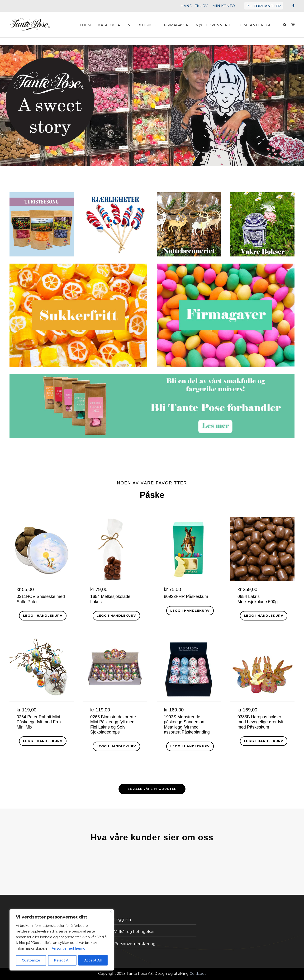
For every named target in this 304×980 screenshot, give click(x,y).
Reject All (62, 960)
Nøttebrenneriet (218, 25)
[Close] (111, 911)
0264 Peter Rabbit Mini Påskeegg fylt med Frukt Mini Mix (40, 722)
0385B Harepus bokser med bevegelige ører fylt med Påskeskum (260, 722)
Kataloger (118, 25)
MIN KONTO (228, 6)
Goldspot (193, 973)
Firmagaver (181, 25)
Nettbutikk (149, 25)
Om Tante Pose (257, 25)
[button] (44, 616)
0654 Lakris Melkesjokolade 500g (258, 599)
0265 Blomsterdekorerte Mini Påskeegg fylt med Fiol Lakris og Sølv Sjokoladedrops (113, 725)
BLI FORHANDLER (265, 6)
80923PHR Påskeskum (186, 597)
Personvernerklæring (63, 948)
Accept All (93, 960)
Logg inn (121, 920)
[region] (62, 940)
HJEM (95, 25)
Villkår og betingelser (132, 932)
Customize (31, 960)
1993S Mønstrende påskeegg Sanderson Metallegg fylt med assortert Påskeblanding (187, 725)
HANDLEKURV (201, 6)
